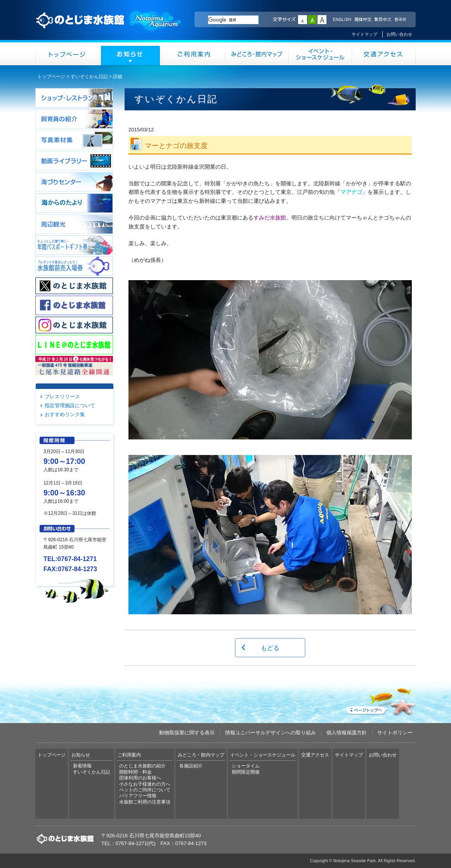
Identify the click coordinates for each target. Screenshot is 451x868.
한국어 (401, 20)
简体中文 (363, 20)
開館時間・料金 (135, 772)
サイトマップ (364, 34)
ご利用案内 (194, 54)
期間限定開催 (246, 772)
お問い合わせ (399, 34)
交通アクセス (384, 54)
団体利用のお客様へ (140, 778)
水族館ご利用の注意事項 (145, 802)
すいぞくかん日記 (89, 77)
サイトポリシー (395, 733)
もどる (270, 648)
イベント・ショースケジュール (320, 54)
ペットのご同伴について (145, 790)
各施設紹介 (191, 766)
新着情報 (82, 766)
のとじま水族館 (109, 28)
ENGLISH (342, 20)
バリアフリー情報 (138, 796)
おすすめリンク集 (65, 414)
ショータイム (246, 766)
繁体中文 (383, 20)
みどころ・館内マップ (257, 54)
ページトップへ (380, 700)
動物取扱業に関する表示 (187, 733)
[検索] (233, 20)
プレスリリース (62, 397)
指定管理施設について (70, 405)
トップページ (67, 54)
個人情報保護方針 (347, 733)
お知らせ (131, 54)
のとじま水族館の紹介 (142, 766)
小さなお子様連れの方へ (145, 784)
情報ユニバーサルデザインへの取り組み (271, 733)
